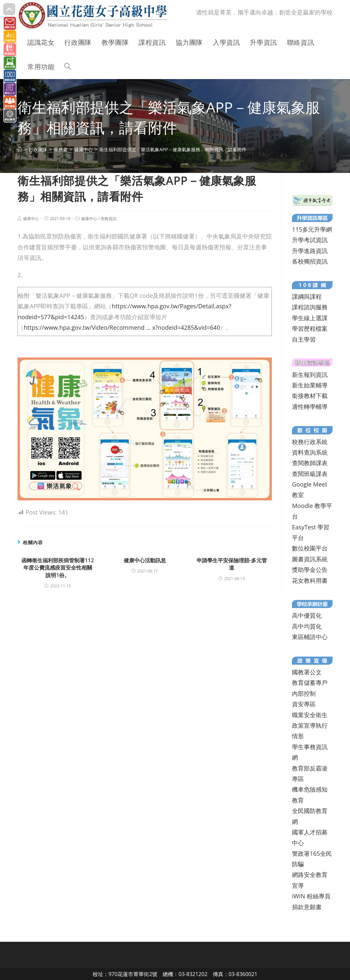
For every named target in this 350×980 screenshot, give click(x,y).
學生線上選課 (310, 318)
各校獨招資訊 (310, 261)
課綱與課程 (307, 296)
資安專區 (304, 704)
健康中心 (31, 219)
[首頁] (20, 149)
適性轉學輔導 (310, 406)
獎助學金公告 (310, 570)
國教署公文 (307, 672)
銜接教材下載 (310, 396)
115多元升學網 (312, 229)
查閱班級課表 (310, 474)
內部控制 (304, 693)
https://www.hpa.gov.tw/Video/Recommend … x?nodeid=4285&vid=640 (122, 327)
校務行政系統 (310, 442)
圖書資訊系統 (310, 559)
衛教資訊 (109, 219)
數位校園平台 (310, 548)
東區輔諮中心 (310, 637)
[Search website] (68, 67)
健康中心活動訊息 (145, 560)
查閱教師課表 (310, 463)
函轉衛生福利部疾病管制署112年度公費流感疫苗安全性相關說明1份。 (58, 568)
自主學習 (304, 339)
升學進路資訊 (310, 251)
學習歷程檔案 (310, 328)
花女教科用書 (310, 580)
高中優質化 (307, 615)
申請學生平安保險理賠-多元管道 (232, 564)
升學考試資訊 (310, 240)
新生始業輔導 (310, 385)
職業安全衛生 (310, 715)
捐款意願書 (307, 907)
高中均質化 (307, 626)
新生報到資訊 (310, 375)
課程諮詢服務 (310, 307)
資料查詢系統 (310, 452)
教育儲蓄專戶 (310, 683)
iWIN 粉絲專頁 (311, 896)
